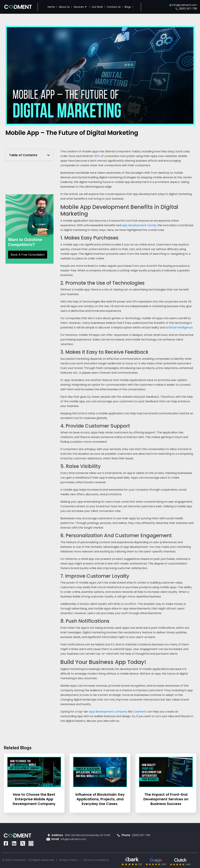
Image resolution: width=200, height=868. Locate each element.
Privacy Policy (68, 860)
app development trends (139, 225)
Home (51, 7)
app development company (108, 712)
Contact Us (114, 7)
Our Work (97, 7)
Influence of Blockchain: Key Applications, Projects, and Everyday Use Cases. (100, 799)
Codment (140, 712)
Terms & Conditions (96, 860)
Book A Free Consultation (28, 255)
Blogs (128, 7)
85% (97, 156)
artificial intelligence (179, 327)
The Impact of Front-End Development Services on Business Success (166, 799)
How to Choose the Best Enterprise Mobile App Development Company (34, 799)
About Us (64, 7)
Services (81, 7)
